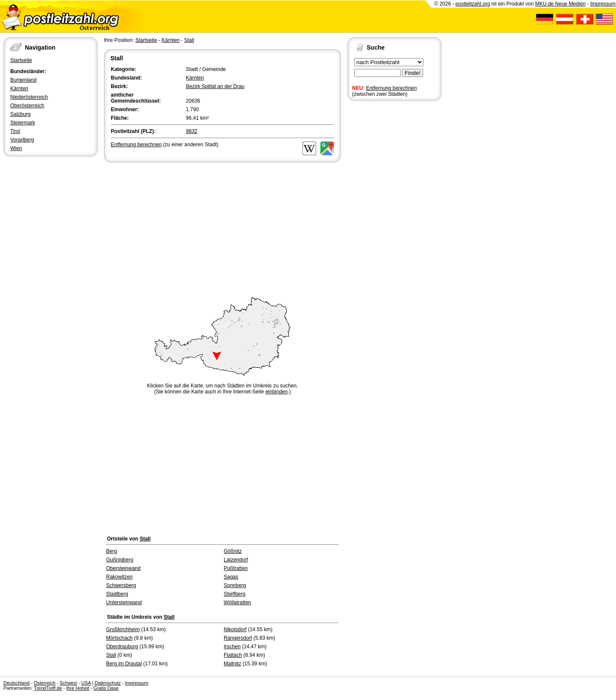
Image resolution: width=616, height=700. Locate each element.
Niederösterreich (29, 97)
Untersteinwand (124, 603)
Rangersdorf (238, 638)
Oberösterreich (27, 106)
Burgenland (23, 80)
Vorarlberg (22, 140)
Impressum (603, 4)
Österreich (45, 683)
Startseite (21, 60)
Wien (16, 148)
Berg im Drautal (124, 664)
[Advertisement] (222, 228)
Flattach (233, 655)
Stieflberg (235, 594)
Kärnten (19, 89)
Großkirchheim (123, 629)
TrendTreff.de (48, 688)
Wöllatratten (237, 603)
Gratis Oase (106, 688)
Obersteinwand (123, 568)
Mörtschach (119, 638)
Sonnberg (235, 585)
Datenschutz (108, 683)
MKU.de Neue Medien (560, 4)
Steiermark (23, 123)
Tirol (15, 131)
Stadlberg (117, 594)
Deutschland (16, 683)
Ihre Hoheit (78, 688)
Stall (189, 40)
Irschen (232, 647)
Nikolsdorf (235, 629)
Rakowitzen (119, 577)
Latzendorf (236, 560)
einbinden (276, 392)
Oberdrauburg (122, 647)
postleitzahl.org (473, 4)
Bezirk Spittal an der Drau (215, 86)
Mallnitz (232, 664)
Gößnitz (233, 551)
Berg (111, 551)
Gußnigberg (120, 560)
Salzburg (20, 114)
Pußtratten (236, 568)
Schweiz (68, 683)
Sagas (231, 577)
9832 (192, 131)
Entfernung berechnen (392, 88)
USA (86, 683)
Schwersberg (121, 585)
